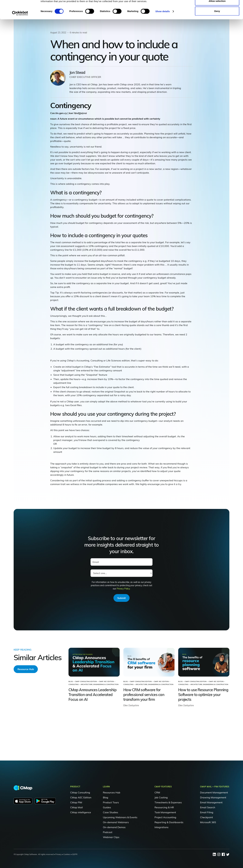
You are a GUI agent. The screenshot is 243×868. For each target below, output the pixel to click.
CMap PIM (76, 802)
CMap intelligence (81, 812)
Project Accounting (165, 817)
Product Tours (111, 802)
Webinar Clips (111, 837)
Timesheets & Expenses (168, 802)
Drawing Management (213, 797)
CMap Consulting (80, 792)
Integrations (161, 827)
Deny (217, 28)
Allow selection (217, 18)
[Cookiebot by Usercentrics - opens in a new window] (20, 31)
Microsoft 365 (208, 822)
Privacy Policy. (123, 589)
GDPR (75, 854)
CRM (157, 792)
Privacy (58, 854)
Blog (106, 797)
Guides (107, 807)
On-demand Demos (114, 827)
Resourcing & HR (164, 807)
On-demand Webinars (116, 822)
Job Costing (161, 797)
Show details (163, 29)
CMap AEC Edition (81, 797)
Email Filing (207, 812)
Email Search (208, 807)
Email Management (211, 802)
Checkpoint (207, 817)
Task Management (165, 812)
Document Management (214, 792)
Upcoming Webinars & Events (120, 817)
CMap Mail (76, 807)
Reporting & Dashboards (169, 822)
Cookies (67, 854)
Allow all (217, 8)
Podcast (108, 832)
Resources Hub (112, 792)
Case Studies (110, 812)
